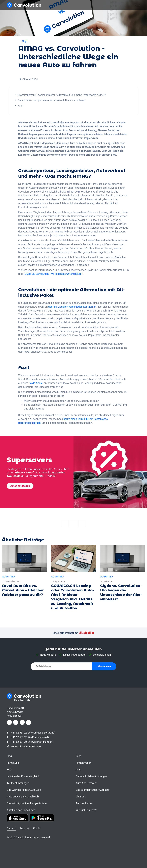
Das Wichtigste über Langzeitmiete (27, 803)
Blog (9, 756)
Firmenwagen (84, 763)
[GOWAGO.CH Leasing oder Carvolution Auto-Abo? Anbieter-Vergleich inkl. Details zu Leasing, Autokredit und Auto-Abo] (73, 579)
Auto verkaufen (84, 803)
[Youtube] (29, 722)
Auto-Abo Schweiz (86, 783)
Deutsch (11, 828)
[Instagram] (16, 722)
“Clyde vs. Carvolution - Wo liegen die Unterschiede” (53, 274)
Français (25, 828)
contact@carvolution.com (26, 746)
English (37, 828)
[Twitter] (73, 523)
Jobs (78, 756)
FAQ (9, 770)
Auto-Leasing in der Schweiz (23, 797)
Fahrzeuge (13, 763)
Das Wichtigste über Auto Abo (24, 790)
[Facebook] (65, 523)
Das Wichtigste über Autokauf (93, 790)
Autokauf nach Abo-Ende (21, 810)
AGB (78, 770)
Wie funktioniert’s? (86, 810)
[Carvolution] (24, 5)
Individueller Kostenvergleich (23, 776)
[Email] (82, 523)
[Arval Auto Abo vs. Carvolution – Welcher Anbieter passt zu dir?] (24, 572)
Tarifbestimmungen (18, 783)
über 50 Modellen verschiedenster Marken (72, 307)
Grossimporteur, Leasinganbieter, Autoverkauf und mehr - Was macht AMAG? (62, 95)
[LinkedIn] (22, 722)
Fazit (20, 106)
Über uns (81, 797)
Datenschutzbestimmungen (92, 776)
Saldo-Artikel (36, 383)
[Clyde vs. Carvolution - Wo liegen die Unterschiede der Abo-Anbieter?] (123, 574)
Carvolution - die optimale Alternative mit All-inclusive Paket (51, 100)
